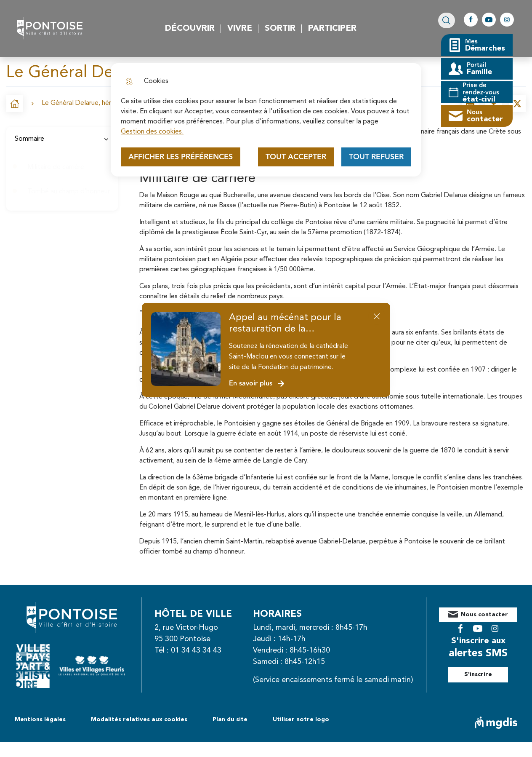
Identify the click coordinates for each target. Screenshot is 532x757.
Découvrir (191, 29)
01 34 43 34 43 (205, 650)
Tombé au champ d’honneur (69, 192)
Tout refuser (376, 157)
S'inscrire (487, 668)
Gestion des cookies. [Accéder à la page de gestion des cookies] (152, 132)
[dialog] (266, 120)
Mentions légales (40, 734)
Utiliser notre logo (301, 734)
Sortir (281, 29)
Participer (334, 29)
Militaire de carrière (56, 167)
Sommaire (62, 139)
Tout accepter (296, 157)
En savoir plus (257, 384)
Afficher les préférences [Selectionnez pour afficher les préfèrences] (181, 157)
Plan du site (230, 734)
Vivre (241, 29)
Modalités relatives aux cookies (139, 734)
